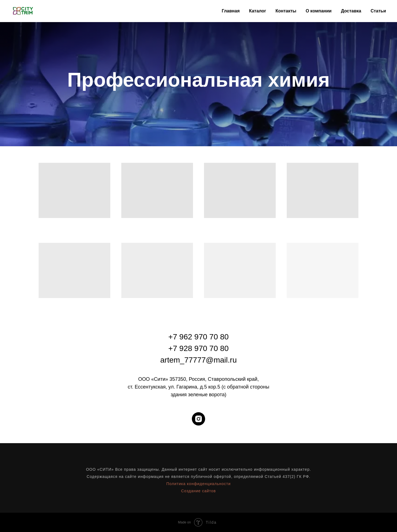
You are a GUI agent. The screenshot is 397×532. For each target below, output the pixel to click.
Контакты (286, 11)
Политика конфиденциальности (198, 484)
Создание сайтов (198, 491)
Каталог (257, 11)
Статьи (378, 11)
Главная (231, 11)
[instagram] (198, 419)
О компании (319, 11)
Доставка (351, 11)
